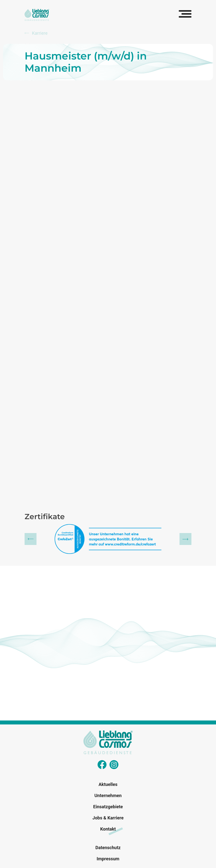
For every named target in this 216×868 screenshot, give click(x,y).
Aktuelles (108, 784)
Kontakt (108, 829)
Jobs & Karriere (108, 818)
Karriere (36, 33)
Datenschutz (108, 848)
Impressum (108, 859)
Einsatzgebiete (108, 807)
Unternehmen (108, 795)
